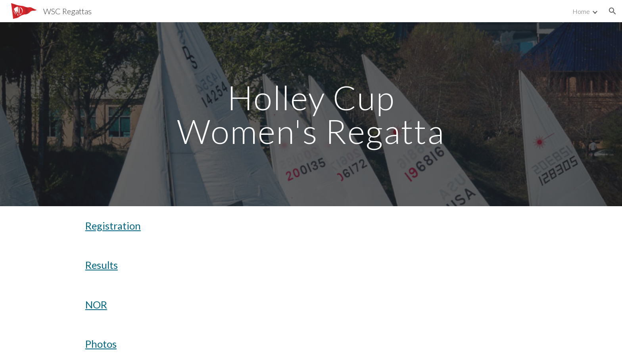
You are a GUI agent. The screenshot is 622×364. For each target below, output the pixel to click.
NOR (96, 305)
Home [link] (581, 11)
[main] (311, 114)
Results (102, 265)
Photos (101, 344)
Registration (113, 226)
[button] (612, 11)
